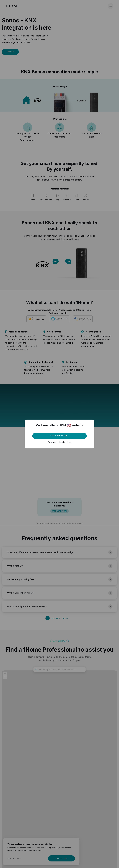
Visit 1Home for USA (60, 436)
